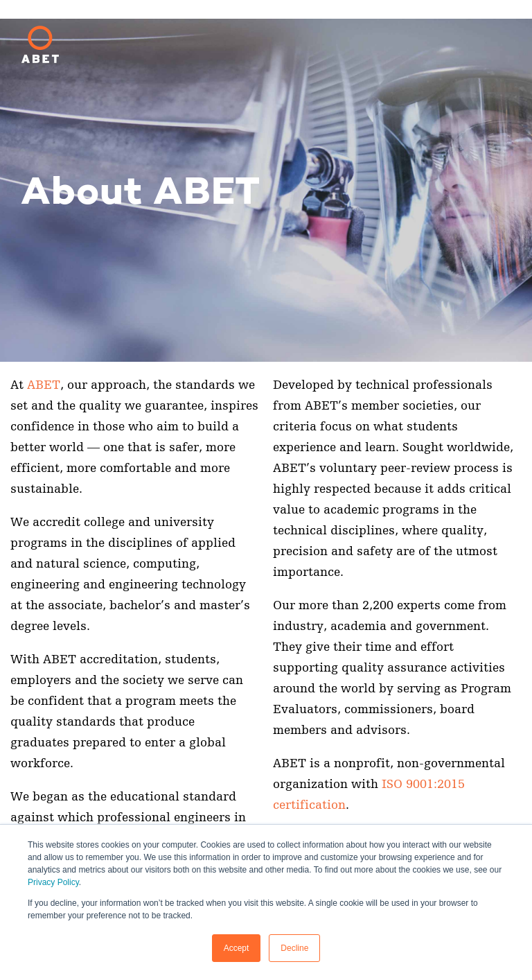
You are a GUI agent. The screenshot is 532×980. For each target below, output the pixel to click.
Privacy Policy (53, 882)
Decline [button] (294, 948)
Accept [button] (237, 948)
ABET (44, 385)
